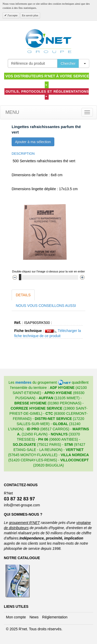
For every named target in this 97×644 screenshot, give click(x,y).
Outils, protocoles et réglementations (47, 93)
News (34, 617)
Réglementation (55, 617)
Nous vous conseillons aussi (46, 306)
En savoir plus (30, 15)
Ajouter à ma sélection (33, 142)
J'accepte (12, 15)
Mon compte (16, 617)
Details (23, 295)
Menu (12, 112)
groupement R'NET (24, 523)
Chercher (68, 63)
